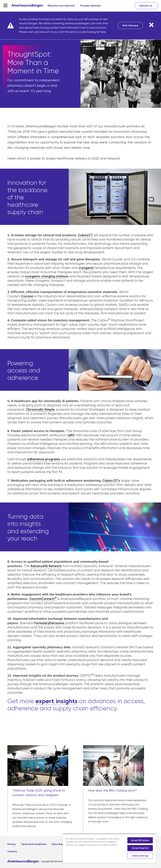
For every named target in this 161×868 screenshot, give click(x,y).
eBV (71, 435)
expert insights (57, 701)
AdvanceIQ (39, 566)
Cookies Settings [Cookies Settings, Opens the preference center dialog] (140, 856)
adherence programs (43, 459)
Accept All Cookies (140, 840)
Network (55, 566)
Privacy (12, 844)
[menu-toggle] (6, 5)
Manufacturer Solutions (61, 6)
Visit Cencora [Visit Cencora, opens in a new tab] (130, 26)
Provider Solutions (90, 6)
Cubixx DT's (111, 481)
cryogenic (86, 268)
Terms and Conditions (34, 844)
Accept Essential (140, 848)
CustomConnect (43, 599)
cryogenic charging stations (47, 276)
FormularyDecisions (49, 623)
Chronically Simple (40, 409)
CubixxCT (85, 235)
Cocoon (27, 296)
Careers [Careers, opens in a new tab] (12, 851)
